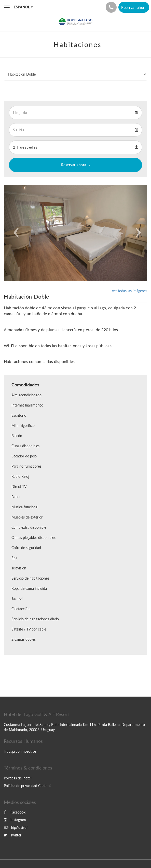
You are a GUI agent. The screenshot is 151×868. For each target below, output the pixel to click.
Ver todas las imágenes (129, 291)
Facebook (15, 812)
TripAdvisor (16, 827)
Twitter (13, 835)
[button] (15, 233)
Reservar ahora (74, 165)
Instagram (15, 820)
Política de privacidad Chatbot (27, 786)
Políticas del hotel (18, 778)
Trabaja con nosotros (20, 751)
